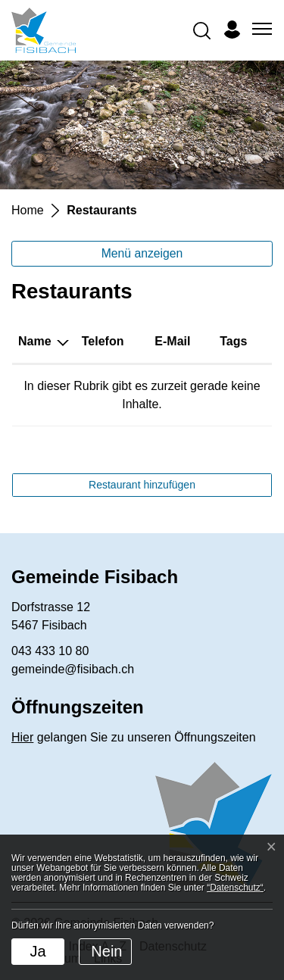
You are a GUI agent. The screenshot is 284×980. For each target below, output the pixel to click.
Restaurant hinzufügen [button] (142, 485)
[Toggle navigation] (260, 30)
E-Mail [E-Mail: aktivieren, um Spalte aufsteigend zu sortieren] (172, 341)
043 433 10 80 (50, 651)
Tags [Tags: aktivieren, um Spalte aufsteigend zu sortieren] (233, 341)
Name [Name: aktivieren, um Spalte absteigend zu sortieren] (35, 341)
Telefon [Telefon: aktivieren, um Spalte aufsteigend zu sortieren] (103, 341)
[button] (201, 30)
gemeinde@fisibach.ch (73, 669)
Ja (37, 951)
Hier (22, 737)
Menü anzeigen (142, 253)
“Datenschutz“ (235, 888)
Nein (106, 951)
